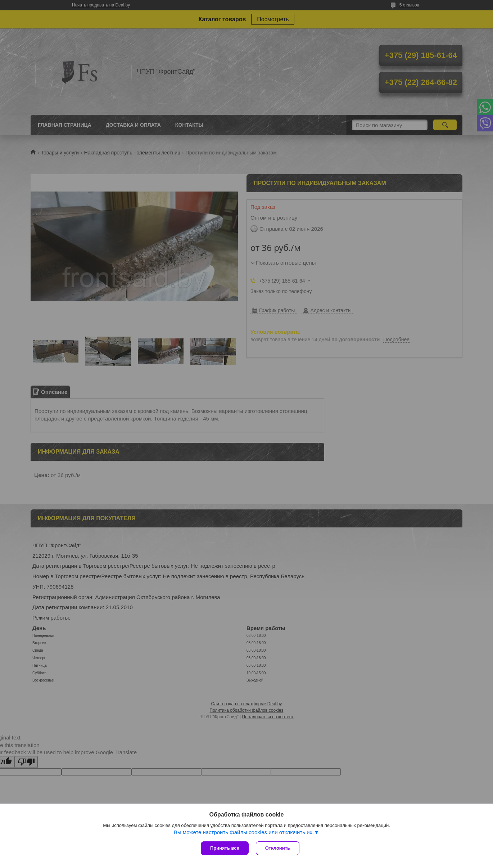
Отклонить (278, 848)
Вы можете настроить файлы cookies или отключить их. (244, 832)
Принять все (225, 848)
